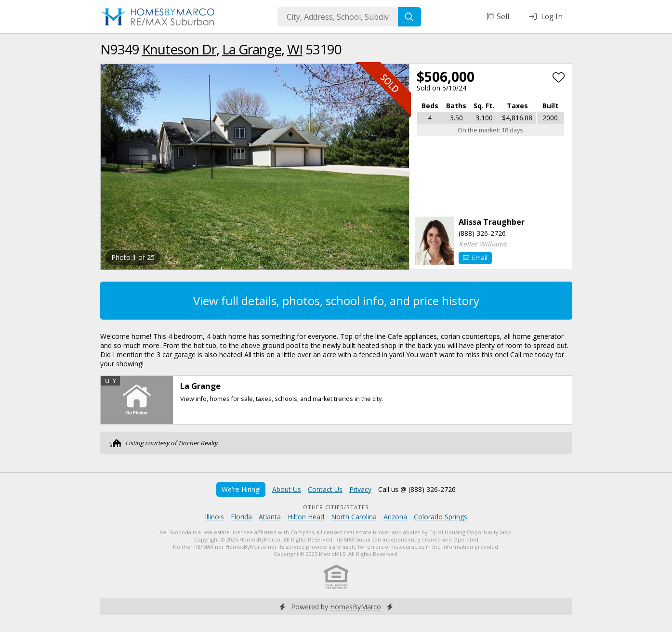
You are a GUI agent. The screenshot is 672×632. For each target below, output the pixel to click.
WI (295, 49)
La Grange (252, 49)
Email (475, 258)
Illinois (214, 517)
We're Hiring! (241, 489)
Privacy (360, 489)
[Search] (409, 17)
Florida (241, 517)
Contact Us (325, 489)
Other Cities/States (336, 507)
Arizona (395, 517)
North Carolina (354, 517)
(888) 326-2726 (482, 233)
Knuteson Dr (179, 49)
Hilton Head (306, 517)
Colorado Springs (441, 517)
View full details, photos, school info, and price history (336, 301)
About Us (287, 489)
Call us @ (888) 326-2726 (417, 489)
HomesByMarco (356, 607)
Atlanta (270, 517)
